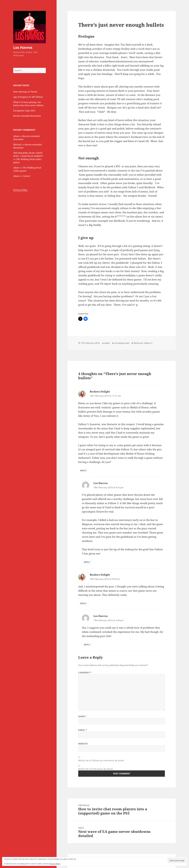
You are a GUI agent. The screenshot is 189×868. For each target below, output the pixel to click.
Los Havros (23, 47)
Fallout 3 (148, 343)
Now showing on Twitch (25, 92)
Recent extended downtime (27, 116)
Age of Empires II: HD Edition (28, 97)
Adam (16, 136)
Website (83, 744)
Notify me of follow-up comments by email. (101, 760)
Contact (27, 176)
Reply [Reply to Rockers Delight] (83, 471)
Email (83, 730)
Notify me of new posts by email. (96, 769)
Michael (17, 145)
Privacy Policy (20, 190)
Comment (85, 673)
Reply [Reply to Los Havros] (87, 562)
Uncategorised (122, 343)
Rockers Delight (100, 392)
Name (82, 716)
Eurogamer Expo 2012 (24, 111)
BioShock (138, 343)
